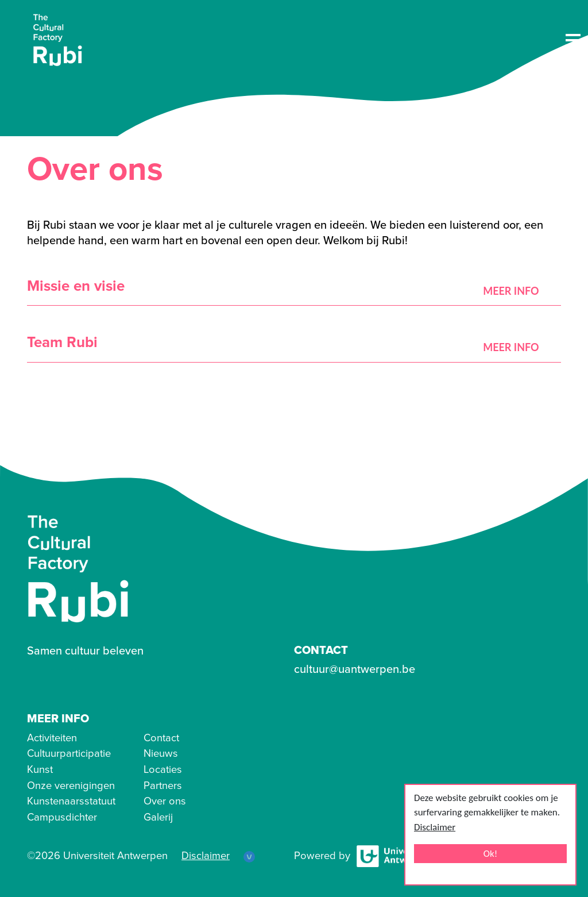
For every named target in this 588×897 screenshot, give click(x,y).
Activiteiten (52, 738)
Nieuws (161, 753)
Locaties (163, 769)
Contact (161, 738)
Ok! (491, 854)
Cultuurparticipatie (69, 753)
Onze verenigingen (71, 786)
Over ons (165, 801)
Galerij (158, 817)
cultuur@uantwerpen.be (355, 669)
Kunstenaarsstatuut (71, 801)
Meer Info (512, 291)
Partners (163, 786)
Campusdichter (62, 817)
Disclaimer (435, 827)
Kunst (40, 769)
